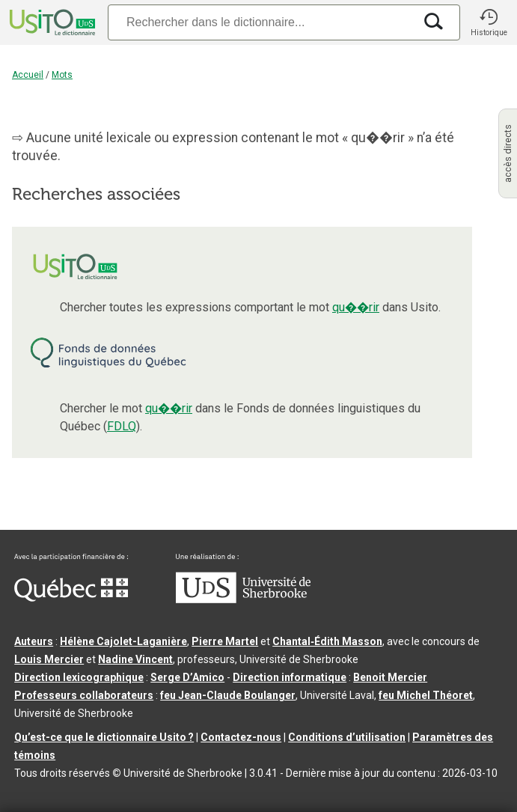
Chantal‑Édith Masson (327, 641)
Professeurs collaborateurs (84, 695)
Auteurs (34, 641)
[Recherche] (261, 22)
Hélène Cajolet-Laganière (123, 641)
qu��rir (356, 307)
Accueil (28, 75)
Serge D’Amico (187, 677)
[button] (489, 22)
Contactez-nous (241, 737)
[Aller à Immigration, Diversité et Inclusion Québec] (71, 598)
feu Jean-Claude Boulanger (228, 695)
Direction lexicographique (79, 677)
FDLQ (122, 426)
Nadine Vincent (135, 659)
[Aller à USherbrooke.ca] (243, 599)
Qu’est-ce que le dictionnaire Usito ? (104, 737)
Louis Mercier (49, 659)
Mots (62, 75)
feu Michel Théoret (426, 695)
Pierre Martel (225, 641)
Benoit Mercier (390, 677)
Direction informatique (290, 677)
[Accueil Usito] (51, 22)
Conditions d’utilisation (347, 737)
